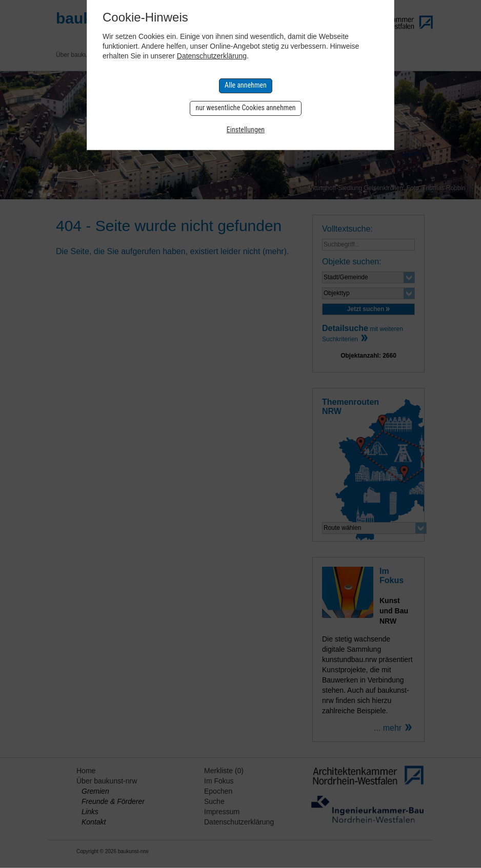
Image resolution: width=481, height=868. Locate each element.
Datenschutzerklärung (212, 56)
